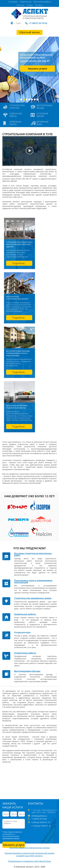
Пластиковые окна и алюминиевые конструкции (33, 581)
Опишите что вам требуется (14, 824)
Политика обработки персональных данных (29, 848)
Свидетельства (26, 2)
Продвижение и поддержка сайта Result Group (29, 861)
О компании (13, 2)
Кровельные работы (15, 123)
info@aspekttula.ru (39, 816)
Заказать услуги (38, 69)
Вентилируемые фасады (45, 107)
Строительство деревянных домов (33, 598)
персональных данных (11, 838)
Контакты (39, 5)
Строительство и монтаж (17, 107)
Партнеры (21, 5)
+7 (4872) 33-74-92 (38, 23)
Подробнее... (19, 263)
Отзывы (30, 5)
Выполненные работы (42, 2)
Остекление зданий (42, 115)
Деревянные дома (43, 123)
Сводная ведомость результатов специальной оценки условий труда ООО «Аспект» (29, 854)
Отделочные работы (16, 115)
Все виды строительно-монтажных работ (33, 554)
